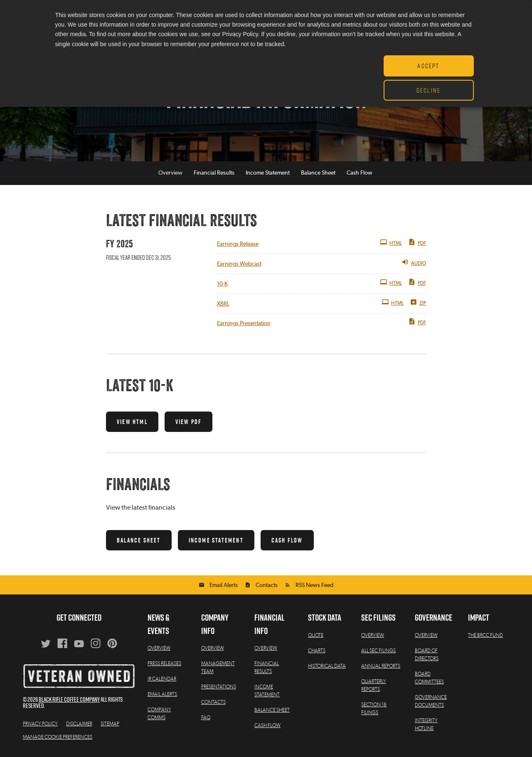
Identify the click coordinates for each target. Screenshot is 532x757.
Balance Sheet (318, 173)
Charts (317, 651)
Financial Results (214, 173)
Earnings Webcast (239, 264)
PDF (417, 242)
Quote (316, 635)
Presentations (219, 687)
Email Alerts (224, 585)
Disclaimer (79, 724)
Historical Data (327, 666)
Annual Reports (381, 666)
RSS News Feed (314, 585)
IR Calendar (162, 679)
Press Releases (164, 663)
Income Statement (268, 173)
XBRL (223, 304)
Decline (429, 90)
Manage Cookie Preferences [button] (58, 737)
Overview (170, 173)
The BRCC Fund (485, 635)
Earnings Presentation (244, 323)
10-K (222, 284)
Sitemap (110, 724)
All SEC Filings (378, 651)
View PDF (189, 422)
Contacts (267, 585)
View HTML (132, 422)
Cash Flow (360, 173)
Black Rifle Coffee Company (69, 699)
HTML (391, 242)
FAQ (206, 718)
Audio (414, 262)
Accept (428, 66)
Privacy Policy (40, 724)
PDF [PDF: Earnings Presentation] (417, 321)
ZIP (418, 302)
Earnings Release (238, 244)
